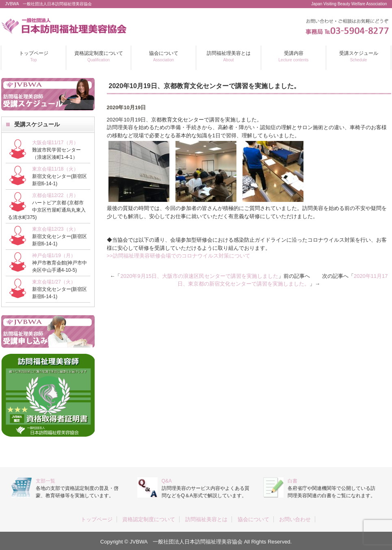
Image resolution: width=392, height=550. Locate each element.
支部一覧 (45, 481)
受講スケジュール (359, 56)
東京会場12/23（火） (55, 229)
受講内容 (294, 56)
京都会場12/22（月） (55, 195)
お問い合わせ (295, 519)
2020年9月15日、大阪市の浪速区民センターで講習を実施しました (199, 276)
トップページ (34, 56)
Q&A (167, 481)
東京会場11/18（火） (55, 169)
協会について (164, 56)
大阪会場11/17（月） (55, 143)
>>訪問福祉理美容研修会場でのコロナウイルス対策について (179, 256)
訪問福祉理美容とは (229, 56)
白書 (292, 481)
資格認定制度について (99, 56)
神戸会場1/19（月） (54, 256)
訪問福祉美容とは (206, 519)
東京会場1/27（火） (54, 282)
